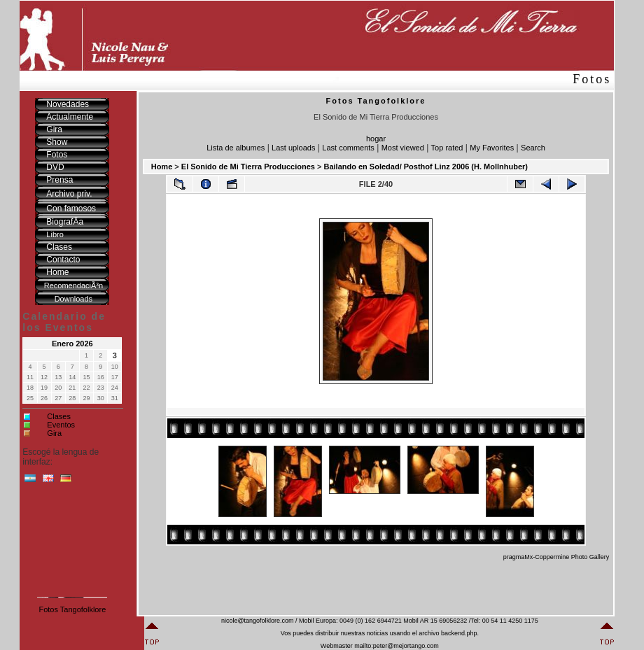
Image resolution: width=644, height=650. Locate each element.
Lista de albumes (236, 148)
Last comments (348, 148)
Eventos (61, 425)
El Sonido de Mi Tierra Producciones (248, 167)
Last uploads (293, 148)
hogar (376, 139)
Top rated (447, 148)
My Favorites (492, 148)
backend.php (459, 633)
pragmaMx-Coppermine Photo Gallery (556, 557)
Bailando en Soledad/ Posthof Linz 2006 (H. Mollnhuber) (426, 167)
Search (533, 148)
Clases (59, 416)
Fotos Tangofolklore (72, 609)
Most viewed (403, 148)
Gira (54, 433)
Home (162, 167)
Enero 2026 (72, 344)
